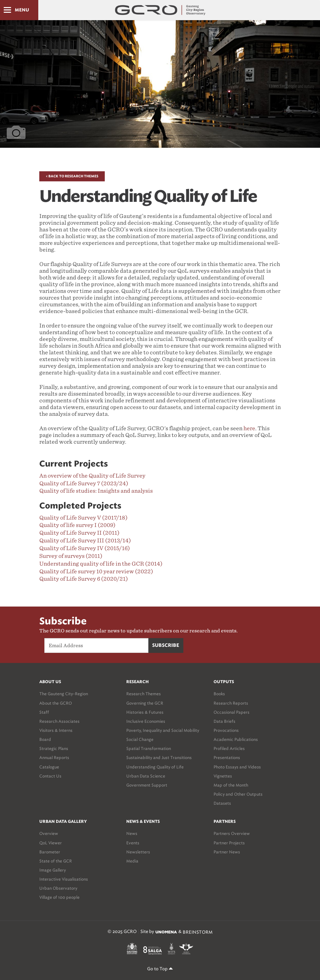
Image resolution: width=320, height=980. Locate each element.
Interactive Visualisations (64, 879)
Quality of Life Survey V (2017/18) (83, 518)
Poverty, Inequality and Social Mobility (163, 730)
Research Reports (231, 703)
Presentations (227, 758)
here (249, 428)
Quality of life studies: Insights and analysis (96, 491)
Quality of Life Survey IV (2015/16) (85, 548)
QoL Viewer (51, 843)
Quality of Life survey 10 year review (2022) (96, 571)
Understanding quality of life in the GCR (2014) (101, 564)
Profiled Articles (229, 748)
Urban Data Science (146, 776)
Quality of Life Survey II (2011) (79, 533)
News (132, 833)
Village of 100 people (59, 897)
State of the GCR (56, 861)
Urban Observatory (58, 888)
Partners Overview (232, 833)
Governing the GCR (145, 703)
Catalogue (49, 767)
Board (45, 739)
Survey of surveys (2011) (71, 556)
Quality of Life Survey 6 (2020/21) (84, 579)
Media (132, 861)
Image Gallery (53, 870)
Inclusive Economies (146, 721)
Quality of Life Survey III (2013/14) (85, 541)
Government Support (147, 785)
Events (133, 843)
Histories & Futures (145, 712)
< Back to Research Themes (72, 176)
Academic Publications (236, 739)
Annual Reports (54, 758)
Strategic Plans (54, 748)
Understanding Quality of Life (155, 767)
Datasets (222, 803)
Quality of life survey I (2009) (77, 525)
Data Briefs (224, 721)
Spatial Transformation (149, 748)
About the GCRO (56, 703)
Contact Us (50, 776)
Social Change (140, 739)
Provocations (226, 730)
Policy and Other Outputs (238, 794)
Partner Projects (229, 843)
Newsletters (138, 852)
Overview (49, 833)
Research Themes (144, 694)
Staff (44, 712)
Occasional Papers (232, 712)
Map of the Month (231, 785)
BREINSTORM (198, 932)
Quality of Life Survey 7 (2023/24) (84, 483)
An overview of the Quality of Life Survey (92, 476)
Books (219, 694)
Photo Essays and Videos (237, 767)
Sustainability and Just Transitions (159, 758)
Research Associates (59, 721)
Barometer (50, 852)
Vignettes (223, 776)
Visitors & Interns (56, 730)
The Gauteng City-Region (64, 694)
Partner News (227, 852)
